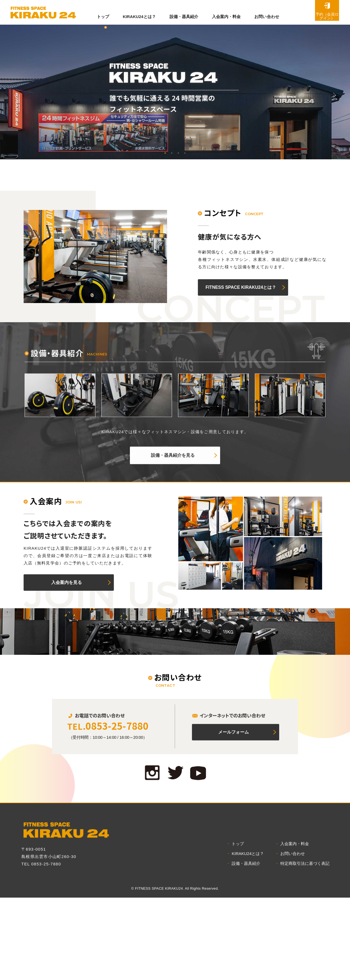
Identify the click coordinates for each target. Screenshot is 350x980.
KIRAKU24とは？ (140, 12)
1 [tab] (165, 153)
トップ (102, 12)
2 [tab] (172, 153)
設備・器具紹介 (186, 12)
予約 (315, 10)
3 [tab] (178, 153)
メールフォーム (234, 862)
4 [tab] (185, 153)
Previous (16, 95)
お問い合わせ (273, 12)
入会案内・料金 (231, 12)
